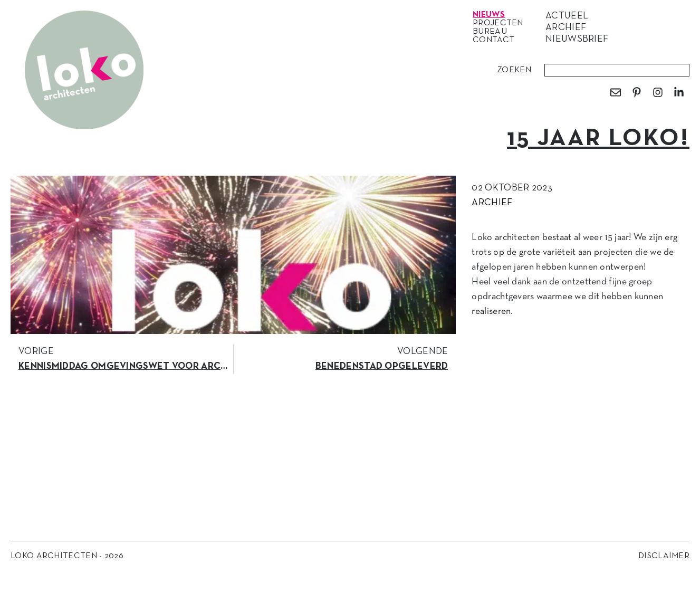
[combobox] (617, 70)
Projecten (501, 23)
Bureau (492, 32)
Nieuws (491, 15)
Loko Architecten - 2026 (67, 556)
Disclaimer (664, 556)
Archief (492, 203)
